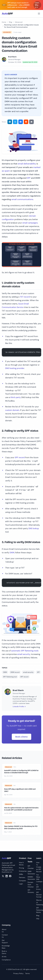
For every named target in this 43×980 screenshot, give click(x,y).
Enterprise (23, 871)
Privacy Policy (18, 973)
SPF (29, 178)
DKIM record (15, 672)
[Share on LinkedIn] (10, 122)
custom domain (12, 410)
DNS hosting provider (15, 368)
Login (21, 884)
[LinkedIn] (7, 876)
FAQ (38, 919)
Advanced (19, 22)
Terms (27, 973)
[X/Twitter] (3, 876)
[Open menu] (39, 14)
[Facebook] (10, 876)
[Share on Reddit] (26, 122)
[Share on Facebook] (21, 122)
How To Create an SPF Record (39, 867)
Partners (22, 877)
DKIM (12, 553)
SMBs (21, 874)
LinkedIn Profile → (19, 707)
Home (4, 22)
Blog (11, 22)
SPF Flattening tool (10, 677)
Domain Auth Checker (31, 885)
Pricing (21, 868)
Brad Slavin (12, 57)
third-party (16, 397)
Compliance (6, 960)
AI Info (4, 957)
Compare (22, 881)
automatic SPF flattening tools (25, 651)
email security (24, 654)
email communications (22, 199)
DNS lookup (34, 528)
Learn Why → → (37, 5)
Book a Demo (21, 737)
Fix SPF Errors (38, 887)
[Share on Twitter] (15, 122)
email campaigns (30, 223)
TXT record (25, 297)
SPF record (20, 457)
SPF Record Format (39, 895)
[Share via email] (31, 122)
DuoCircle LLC (7, 872)
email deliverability (27, 164)
